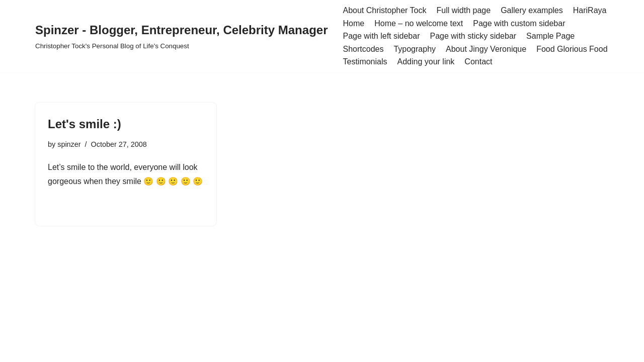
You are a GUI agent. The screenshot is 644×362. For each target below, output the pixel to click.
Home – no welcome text (419, 23)
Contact (478, 62)
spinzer (69, 144)
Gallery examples (532, 10)
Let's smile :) (85, 124)
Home (353, 23)
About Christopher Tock (384, 10)
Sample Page (550, 36)
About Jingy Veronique (486, 49)
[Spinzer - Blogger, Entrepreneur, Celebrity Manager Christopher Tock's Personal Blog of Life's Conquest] (181, 36)
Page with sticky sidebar (473, 36)
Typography (415, 49)
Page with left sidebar (381, 36)
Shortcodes (363, 49)
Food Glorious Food (572, 49)
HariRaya (590, 10)
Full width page (464, 10)
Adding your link (426, 62)
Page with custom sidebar (519, 23)
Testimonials (365, 62)
